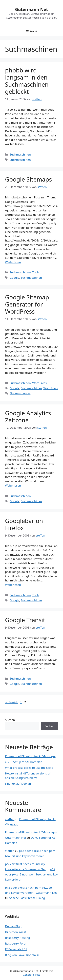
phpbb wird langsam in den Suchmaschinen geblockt (27, 81)
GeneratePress (32, 975)
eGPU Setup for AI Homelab (24, 762)
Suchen (10, 720)
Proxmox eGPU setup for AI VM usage (30, 756)
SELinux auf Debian (18, 784)
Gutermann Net (32, 9)
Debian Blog (13, 926)
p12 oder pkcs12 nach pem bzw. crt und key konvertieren (31, 874)
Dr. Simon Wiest (16, 932)
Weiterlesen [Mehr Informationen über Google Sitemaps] (13, 262)
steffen (10, 819)
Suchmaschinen (20, 154)
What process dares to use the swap (29, 768)
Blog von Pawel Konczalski (23, 955)
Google (14, 278)
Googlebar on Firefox (24, 524)
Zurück (11, 702)
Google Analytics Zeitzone (28, 417)
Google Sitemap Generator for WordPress (27, 304)
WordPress (39, 383)
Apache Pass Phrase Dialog (27, 898)
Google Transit (25, 620)
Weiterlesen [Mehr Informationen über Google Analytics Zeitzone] (13, 485)
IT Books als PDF (16, 949)
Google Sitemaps (28, 179)
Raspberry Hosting (17, 938)
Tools (36, 272)
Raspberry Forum (17, 943)
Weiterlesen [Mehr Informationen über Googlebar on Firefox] (13, 585)
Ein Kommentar (20, 393)
